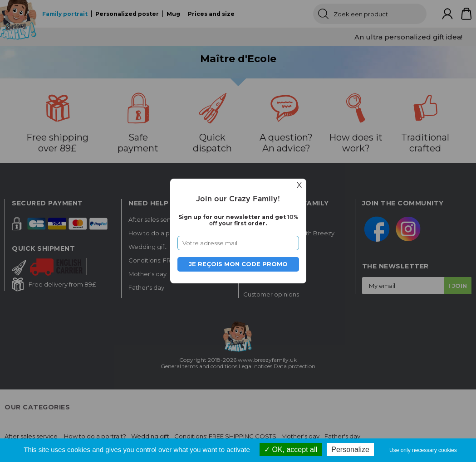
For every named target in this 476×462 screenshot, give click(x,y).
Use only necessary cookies (423, 450)
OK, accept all (291, 450)
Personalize (350, 450)
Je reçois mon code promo (238, 264)
